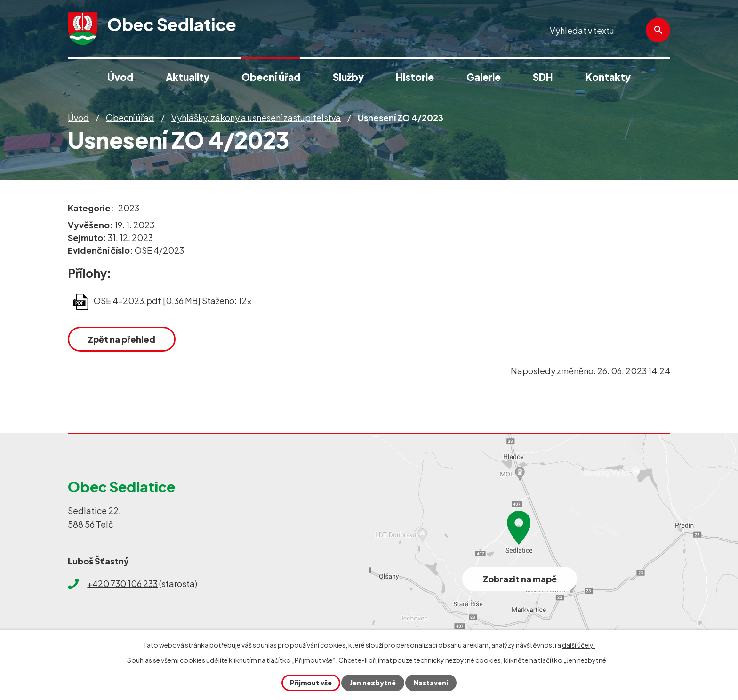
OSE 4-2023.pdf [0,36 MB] (147, 301)
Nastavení (431, 683)
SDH (543, 77)
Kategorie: (91, 208)
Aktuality (188, 77)
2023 (129, 208)
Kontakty (608, 77)
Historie (415, 77)
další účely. (578, 645)
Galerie (484, 77)
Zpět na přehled (122, 339)
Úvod (78, 117)
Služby (348, 77)
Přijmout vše (311, 683)
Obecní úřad (130, 117)
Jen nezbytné (373, 683)
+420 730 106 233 (122, 583)
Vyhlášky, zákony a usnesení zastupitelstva (256, 117)
